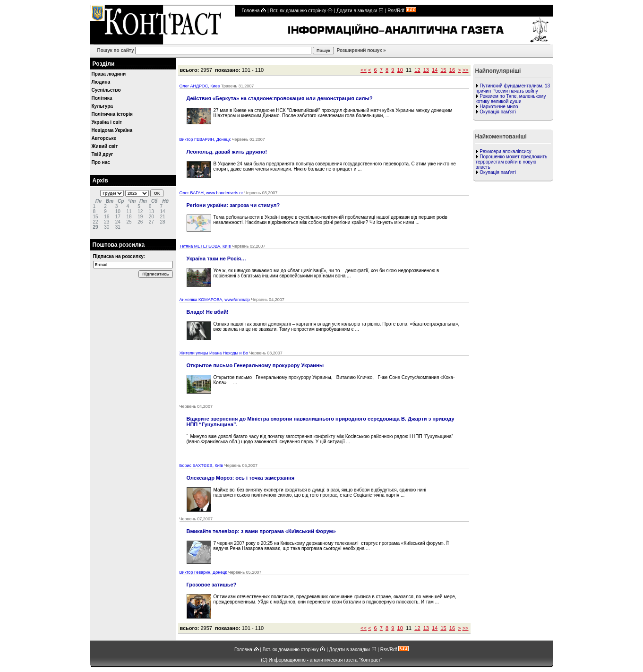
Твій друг (103, 154)
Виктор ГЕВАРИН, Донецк (205, 139)
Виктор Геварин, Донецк (203, 572)
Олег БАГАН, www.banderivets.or (211, 193)
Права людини (109, 74)
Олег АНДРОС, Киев (200, 86)
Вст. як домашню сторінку (301, 11)
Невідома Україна (112, 130)
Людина (101, 82)
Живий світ (105, 146)
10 (400, 70)
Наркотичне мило (499, 107)
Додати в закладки (360, 11)
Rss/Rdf (402, 11)
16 (452, 70)
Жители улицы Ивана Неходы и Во (214, 353)
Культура (102, 106)
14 (435, 70)
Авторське (104, 138)
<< (364, 70)
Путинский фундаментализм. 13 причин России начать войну (513, 88)
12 (417, 70)
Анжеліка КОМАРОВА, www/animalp (215, 300)
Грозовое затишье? (212, 585)
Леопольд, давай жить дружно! (227, 152)
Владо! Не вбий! (208, 312)
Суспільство (106, 90)
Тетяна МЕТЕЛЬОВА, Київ (205, 246)
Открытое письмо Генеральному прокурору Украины (255, 365)
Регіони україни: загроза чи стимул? (233, 205)
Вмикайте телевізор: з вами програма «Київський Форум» (261, 531)
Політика (102, 98)
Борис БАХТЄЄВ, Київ (201, 465)
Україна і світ (107, 122)
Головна (254, 11)
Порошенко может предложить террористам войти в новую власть (512, 162)
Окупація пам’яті (498, 112)
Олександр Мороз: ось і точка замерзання (241, 478)
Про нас (101, 162)
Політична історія (112, 114)
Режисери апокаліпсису (505, 151)
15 (443, 70)
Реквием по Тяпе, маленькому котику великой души (511, 99)
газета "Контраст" (363, 660)
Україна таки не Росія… (217, 258)
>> (466, 70)
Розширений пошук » (361, 50)
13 (426, 70)
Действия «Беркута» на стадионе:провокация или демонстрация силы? (280, 98)
